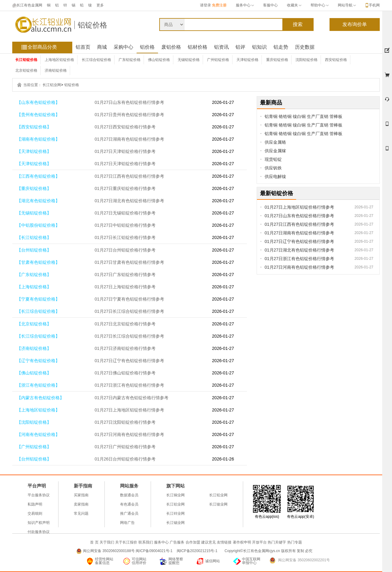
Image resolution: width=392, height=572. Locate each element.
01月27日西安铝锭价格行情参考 (125, 127)
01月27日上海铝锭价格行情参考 (125, 287)
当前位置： (32, 85)
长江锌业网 (175, 513)
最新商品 (271, 103)
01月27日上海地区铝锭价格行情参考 (129, 410)
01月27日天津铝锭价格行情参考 (125, 151)
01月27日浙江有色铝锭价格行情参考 (129, 385)
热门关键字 (277, 542)
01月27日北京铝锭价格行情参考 (125, 324)
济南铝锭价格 (56, 70)
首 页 (94, 542)
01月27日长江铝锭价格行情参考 (125, 237)
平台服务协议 (39, 495)
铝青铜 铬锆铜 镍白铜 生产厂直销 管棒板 (303, 116)
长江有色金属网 (27, 5)
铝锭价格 (92, 25)
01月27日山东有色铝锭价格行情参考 (129, 102)
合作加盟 (193, 542)
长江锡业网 (175, 523)
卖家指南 (81, 504)
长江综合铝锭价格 (96, 60)
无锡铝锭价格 (189, 60)
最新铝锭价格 (277, 193)
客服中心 (270, 5)
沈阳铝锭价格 (307, 60)
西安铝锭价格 (336, 60)
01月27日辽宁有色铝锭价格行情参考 (129, 361)
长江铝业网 (52, 85)
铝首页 (83, 47)
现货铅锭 (273, 159)
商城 (102, 47)
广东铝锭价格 (130, 60)
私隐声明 (35, 504)
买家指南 (81, 495)
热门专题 (295, 542)
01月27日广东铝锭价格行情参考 (125, 275)
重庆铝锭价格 (277, 60)
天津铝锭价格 (247, 60)
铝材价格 (198, 47)
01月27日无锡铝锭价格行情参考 (125, 213)
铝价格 (147, 47)
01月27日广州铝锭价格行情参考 (125, 447)
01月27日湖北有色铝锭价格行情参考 (129, 201)
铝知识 (259, 47)
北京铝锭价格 (26, 70)
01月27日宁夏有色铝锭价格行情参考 (129, 299)
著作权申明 (242, 542)
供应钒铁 (273, 168)
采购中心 (123, 47)
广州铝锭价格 (218, 60)
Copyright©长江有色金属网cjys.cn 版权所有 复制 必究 (268, 551)
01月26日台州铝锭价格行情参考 (125, 459)
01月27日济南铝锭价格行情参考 (125, 348)
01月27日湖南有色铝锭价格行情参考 (129, 139)
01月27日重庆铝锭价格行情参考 (125, 188)
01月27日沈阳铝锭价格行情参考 (125, 422)
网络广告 (127, 523)
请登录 (205, 5)
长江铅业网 (218, 495)
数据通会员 (129, 495)
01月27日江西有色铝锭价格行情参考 (129, 176)
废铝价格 (171, 47)
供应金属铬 (275, 142)
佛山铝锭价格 (159, 60)
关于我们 (107, 542)
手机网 (374, 5)
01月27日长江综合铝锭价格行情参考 (129, 311)
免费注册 (219, 5)
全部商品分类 (42, 47)
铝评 (240, 47)
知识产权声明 (39, 523)
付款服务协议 (39, 532)
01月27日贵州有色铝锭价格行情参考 (129, 115)
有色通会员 (129, 504)
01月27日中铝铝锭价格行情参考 (125, 225)
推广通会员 (129, 513)
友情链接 (224, 542)
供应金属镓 (275, 151)
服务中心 (245, 5)
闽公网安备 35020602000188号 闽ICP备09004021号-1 (128, 551)
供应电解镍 (275, 176)
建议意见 (209, 542)
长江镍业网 (218, 504)
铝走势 (281, 47)
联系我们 (146, 542)
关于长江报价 (126, 542)
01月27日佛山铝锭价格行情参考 (125, 373)
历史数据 (305, 47)
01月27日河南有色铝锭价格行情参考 (129, 434)
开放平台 (259, 542)
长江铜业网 (175, 495)
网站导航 (347, 5)
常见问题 (81, 513)
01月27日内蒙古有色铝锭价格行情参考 (132, 398)
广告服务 (177, 542)
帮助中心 (320, 5)
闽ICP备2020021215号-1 (198, 551)
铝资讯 (221, 47)
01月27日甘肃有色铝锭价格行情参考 (129, 262)
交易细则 (35, 513)
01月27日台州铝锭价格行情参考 (125, 250)
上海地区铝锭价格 (59, 60)
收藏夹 (294, 5)
